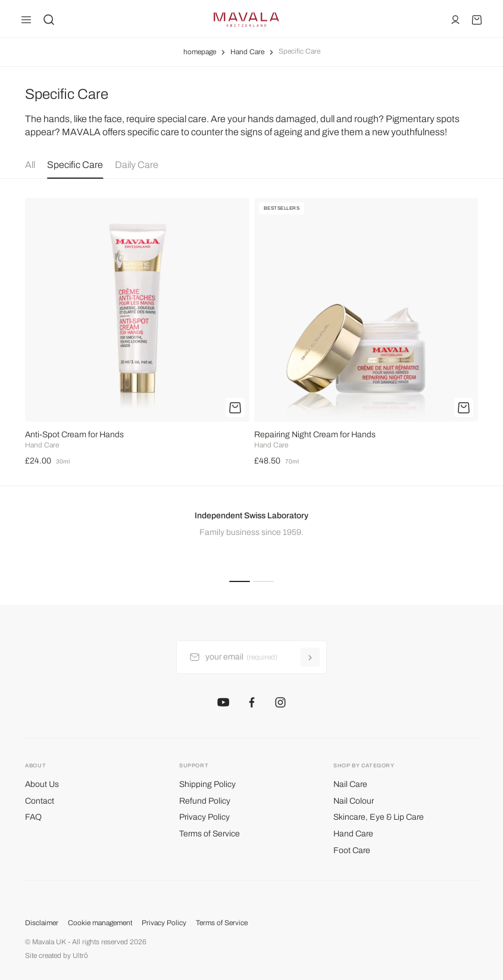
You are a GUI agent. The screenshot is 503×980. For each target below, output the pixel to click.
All (30, 165)
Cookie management (100, 923)
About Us (42, 784)
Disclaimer (42, 923)
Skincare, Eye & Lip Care (379, 817)
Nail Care (350, 784)
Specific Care (75, 165)
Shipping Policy (207, 784)
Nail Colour (354, 801)
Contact (40, 801)
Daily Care (137, 165)
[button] (240, 581)
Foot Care (352, 850)
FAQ (33, 817)
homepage (200, 52)
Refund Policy (205, 801)
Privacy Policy (204, 817)
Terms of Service (210, 834)
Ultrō (80, 956)
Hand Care (247, 52)
